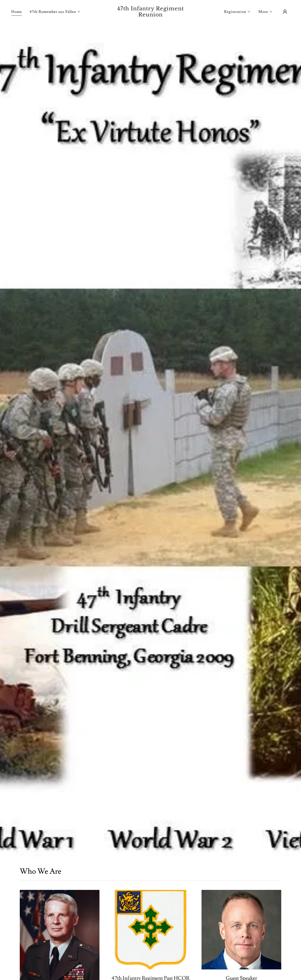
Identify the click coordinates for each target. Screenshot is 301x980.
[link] (151, 15)
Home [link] (17, 12)
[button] (55, 12)
